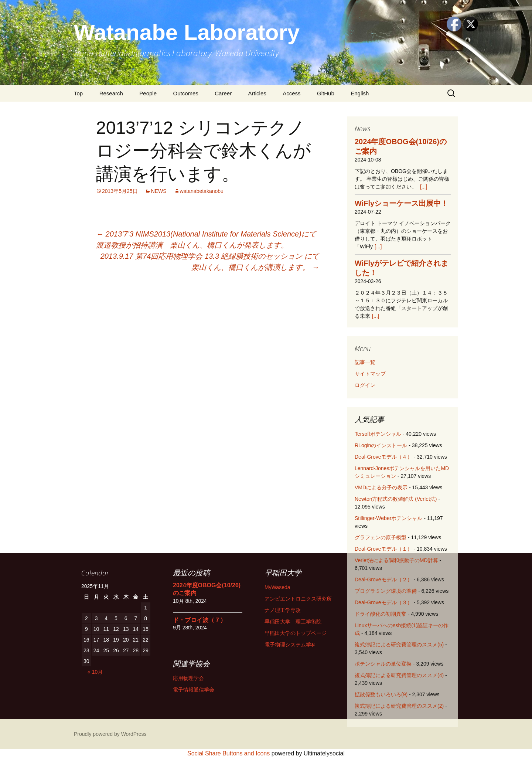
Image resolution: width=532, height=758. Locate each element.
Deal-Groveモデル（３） (383, 602)
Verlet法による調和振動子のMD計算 (396, 560)
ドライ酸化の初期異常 (381, 614)
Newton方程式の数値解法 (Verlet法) (396, 499)
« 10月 (95, 672)
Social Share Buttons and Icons (229, 753)
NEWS (159, 191)
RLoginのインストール (381, 445)
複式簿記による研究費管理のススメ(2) (399, 706)
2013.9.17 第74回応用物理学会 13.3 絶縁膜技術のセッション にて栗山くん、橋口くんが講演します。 (210, 262)
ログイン (365, 385)
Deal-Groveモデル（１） (383, 549)
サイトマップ (370, 374)
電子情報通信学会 (194, 690)
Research (111, 93)
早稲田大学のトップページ (296, 633)
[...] (424, 187)
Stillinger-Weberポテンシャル (388, 518)
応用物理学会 (188, 678)
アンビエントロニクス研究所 (298, 599)
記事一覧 (365, 362)
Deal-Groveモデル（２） (383, 579)
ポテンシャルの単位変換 (383, 664)
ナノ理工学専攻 (283, 610)
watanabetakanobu (202, 191)
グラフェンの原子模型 (381, 537)
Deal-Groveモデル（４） (383, 457)
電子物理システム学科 (290, 645)
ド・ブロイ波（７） (199, 620)
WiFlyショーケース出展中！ (401, 203)
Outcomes (185, 93)
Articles (257, 93)
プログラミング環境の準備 (386, 591)
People (148, 93)
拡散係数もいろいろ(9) (381, 694)
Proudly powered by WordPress (110, 734)
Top (78, 93)
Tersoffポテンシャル (378, 434)
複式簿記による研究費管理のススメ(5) (399, 645)
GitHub (326, 93)
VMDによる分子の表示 (381, 487)
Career (223, 93)
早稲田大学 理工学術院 (293, 622)
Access (291, 93)
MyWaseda (277, 587)
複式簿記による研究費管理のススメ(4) (399, 675)
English (360, 93)
